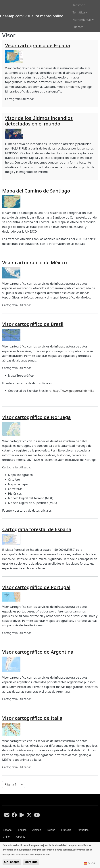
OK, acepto (12, 862)
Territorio (79, 5)
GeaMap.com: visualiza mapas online (32, 16)
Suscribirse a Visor (4, 792)
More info (31, 862)
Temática (79, 12)
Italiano (51, 830)
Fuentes (78, 27)
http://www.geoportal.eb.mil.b (74, 391)
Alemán (37, 830)
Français (66, 830)
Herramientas (82, 20)
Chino (6, 837)
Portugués (83, 830)
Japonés (20, 837)
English (22, 830)
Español (8, 830)
